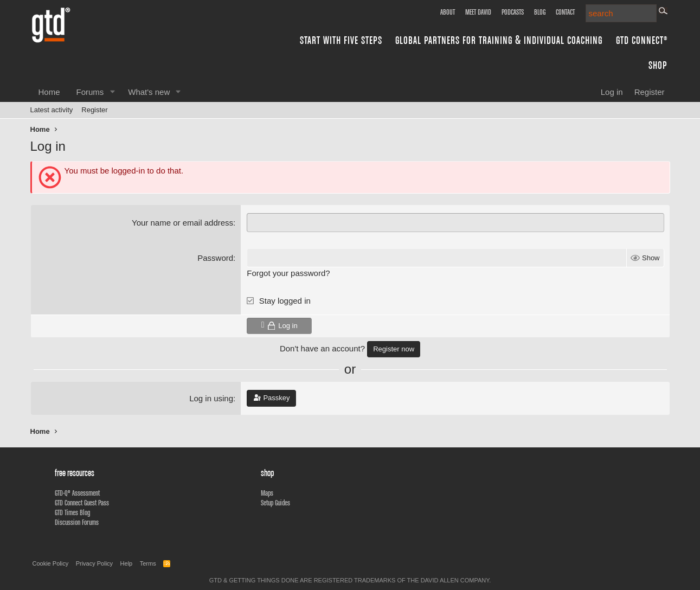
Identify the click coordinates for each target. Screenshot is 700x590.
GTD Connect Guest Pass (82, 503)
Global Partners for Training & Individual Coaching (499, 40)
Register (94, 110)
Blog (540, 12)
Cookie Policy (51, 563)
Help (127, 563)
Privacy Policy (94, 563)
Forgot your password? (288, 273)
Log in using (211, 398)
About (448, 12)
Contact (565, 12)
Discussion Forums (77, 522)
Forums (90, 92)
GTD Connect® (642, 40)
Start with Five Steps (341, 40)
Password (215, 258)
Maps (267, 493)
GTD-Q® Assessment (77, 493)
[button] (112, 92)
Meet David (478, 12)
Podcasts (513, 12)
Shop (658, 65)
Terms (148, 563)
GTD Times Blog (72, 512)
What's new (149, 92)
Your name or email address (182, 223)
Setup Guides (275, 503)
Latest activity (52, 110)
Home (49, 92)
